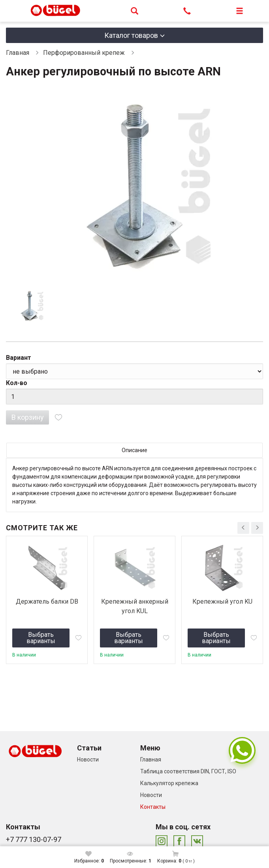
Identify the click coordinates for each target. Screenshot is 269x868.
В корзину (28, 417)
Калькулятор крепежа (169, 783)
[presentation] (243, 528)
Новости (88, 759)
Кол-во (17, 383)
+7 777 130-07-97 (34, 839)
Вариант (19, 358)
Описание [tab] (134, 450)
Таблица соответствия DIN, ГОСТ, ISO (188, 771)
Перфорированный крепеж (84, 53)
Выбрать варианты (41, 638)
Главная (18, 53)
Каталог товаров (131, 35)
